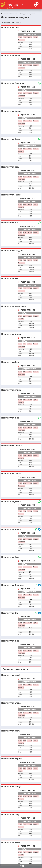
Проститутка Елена (11, 703)
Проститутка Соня (10, 167)
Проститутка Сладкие (12, 251)
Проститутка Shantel (11, 195)
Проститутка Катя (10, 27)
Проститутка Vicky (10, 814)
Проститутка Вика (10, 418)
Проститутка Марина (12, 759)
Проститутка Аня (10, 223)
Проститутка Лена (10, 362)
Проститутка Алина (11, 334)
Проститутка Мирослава (13, 306)
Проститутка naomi (11, 675)
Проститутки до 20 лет (11, 23)
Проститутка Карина (11, 446)
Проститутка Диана (11, 501)
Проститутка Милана (12, 111)
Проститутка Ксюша (11, 474)
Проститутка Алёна (11, 529)
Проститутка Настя (11, 55)
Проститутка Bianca (11, 842)
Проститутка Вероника (13, 585)
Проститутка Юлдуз (11, 787)
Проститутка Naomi (11, 731)
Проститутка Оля (10, 613)
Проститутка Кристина (13, 83)
